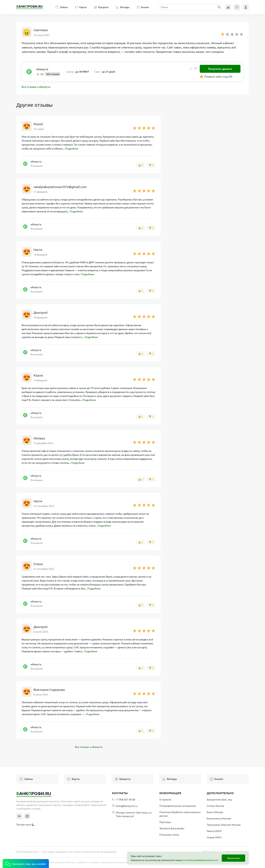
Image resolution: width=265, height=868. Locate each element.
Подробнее (72, 149)
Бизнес (143, 7)
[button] (26, 864)
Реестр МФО (214, 831)
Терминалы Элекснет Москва (224, 825)
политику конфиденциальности (200, 860)
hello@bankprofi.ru (125, 807)
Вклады (123, 7)
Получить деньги (220, 69)
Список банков (215, 806)
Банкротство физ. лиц (219, 800)
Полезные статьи (169, 835)
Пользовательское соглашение (178, 806)
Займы (62, 7)
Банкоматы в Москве (219, 819)
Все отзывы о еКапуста (37, 87)
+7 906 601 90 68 (124, 800)
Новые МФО (214, 838)
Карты (81, 7)
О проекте (165, 800)
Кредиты (101, 7)
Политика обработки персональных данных (180, 814)
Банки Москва (215, 813)
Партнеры (165, 822)
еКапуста (42, 69)
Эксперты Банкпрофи (172, 829)
